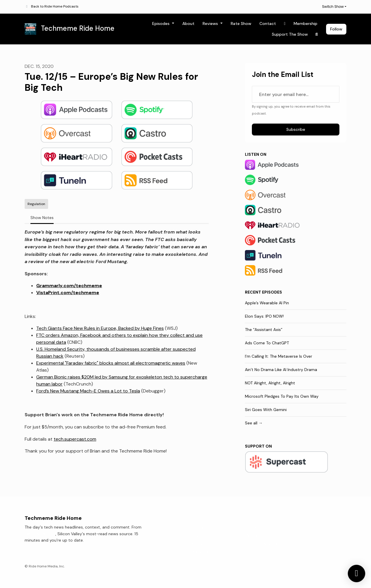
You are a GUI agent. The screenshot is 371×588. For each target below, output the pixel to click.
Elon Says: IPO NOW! (264, 316)
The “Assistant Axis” (264, 330)
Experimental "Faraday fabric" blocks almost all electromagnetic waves (111, 363)
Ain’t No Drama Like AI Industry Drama (281, 370)
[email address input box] (296, 94)
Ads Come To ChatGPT (267, 343)
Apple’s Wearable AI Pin (267, 303)
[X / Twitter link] (285, 24)
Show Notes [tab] (42, 218)
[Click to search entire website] (317, 34)
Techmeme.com (40, 534)
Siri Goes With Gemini (266, 410)
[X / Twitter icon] (303, 529)
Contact (268, 23)
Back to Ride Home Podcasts (55, 6)
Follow (336, 29)
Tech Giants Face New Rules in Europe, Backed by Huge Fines (100, 328)
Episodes (161, 23)
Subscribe (296, 129)
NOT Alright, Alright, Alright (270, 383)
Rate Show (241, 23)
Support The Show (290, 34)
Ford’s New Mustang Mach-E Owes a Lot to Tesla (88, 391)
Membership (305, 23)
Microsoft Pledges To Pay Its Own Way (282, 396)
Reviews (211, 23)
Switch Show (333, 7)
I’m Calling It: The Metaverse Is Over (279, 356)
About (188, 23)
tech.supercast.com (75, 439)
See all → (254, 423)
